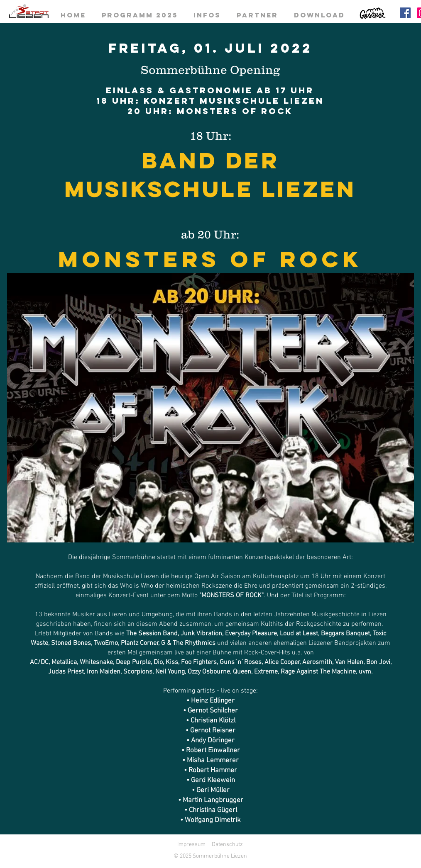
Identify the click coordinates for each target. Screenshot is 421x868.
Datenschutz (227, 845)
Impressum (191, 845)
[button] (210, 408)
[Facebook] (405, 13)
